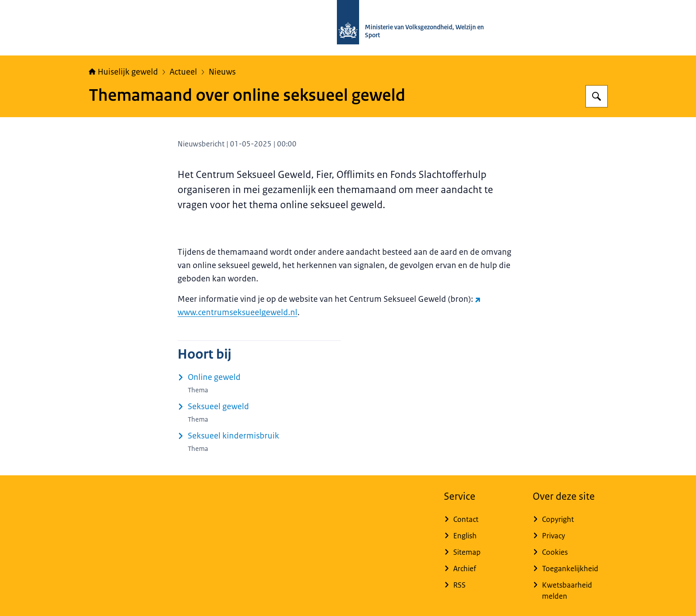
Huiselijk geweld (123, 72)
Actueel (183, 72)
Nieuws (222, 72)
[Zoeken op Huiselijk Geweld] (597, 96)
